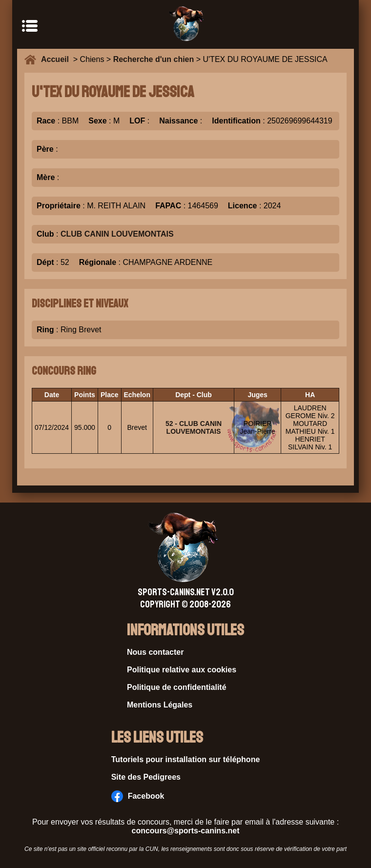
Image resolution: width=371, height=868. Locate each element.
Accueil (57, 59)
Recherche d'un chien (154, 59)
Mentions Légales (160, 705)
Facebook (138, 796)
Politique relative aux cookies (182, 670)
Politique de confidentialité (177, 687)
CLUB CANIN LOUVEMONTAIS (117, 234)
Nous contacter (155, 652)
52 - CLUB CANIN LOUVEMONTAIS (194, 427)
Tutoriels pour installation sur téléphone (186, 759)
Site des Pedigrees (146, 777)
